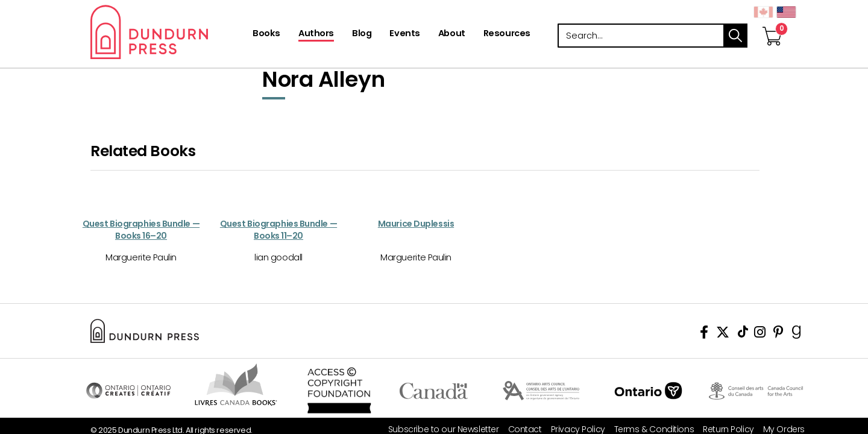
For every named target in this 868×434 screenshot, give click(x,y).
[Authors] (316, 34)
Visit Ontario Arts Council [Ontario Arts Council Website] (541, 391)
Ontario (648, 391)
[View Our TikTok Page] (743, 334)
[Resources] (507, 34)
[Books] (266, 34)
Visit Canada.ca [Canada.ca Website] (434, 391)
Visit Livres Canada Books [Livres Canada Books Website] (236, 385)
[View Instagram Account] (760, 334)
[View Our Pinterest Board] (778, 334)
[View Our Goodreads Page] (797, 334)
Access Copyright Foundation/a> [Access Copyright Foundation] (339, 391)
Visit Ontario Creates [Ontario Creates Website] (128, 391)
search (735, 36)
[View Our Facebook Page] (704, 334)
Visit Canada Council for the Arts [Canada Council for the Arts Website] (756, 391)
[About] (452, 34)
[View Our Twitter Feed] (723, 334)
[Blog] (362, 34)
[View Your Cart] (772, 24)
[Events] (404, 34)
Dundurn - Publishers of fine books (170, 32)
